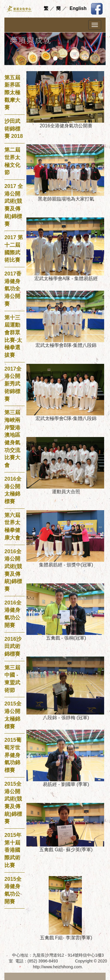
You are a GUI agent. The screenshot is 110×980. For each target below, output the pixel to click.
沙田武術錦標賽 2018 (14, 129)
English (78, 8)
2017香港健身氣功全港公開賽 (13, 289)
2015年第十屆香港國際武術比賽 (13, 850)
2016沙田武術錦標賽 (13, 646)
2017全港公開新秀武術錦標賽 (13, 384)
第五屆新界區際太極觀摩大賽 (12, 93)
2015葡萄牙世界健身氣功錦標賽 (13, 755)
